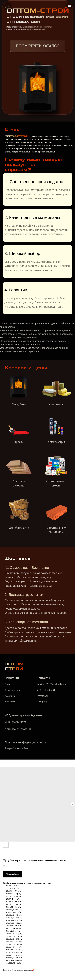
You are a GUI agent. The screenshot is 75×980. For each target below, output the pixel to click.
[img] (37, 47)
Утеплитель (56, 404)
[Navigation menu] (69, 6)
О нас (8, 684)
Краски (19, 442)
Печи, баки (19, 404)
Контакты (10, 701)
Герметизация (56, 442)
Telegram (42, 702)
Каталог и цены (13, 690)
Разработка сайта (16, 748)
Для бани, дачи (19, 528)
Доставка (10, 696)
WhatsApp (43, 696)
